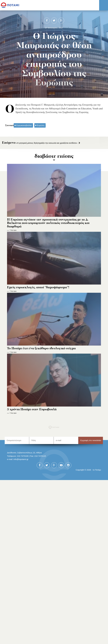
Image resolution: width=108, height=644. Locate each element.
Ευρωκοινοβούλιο (24, 125)
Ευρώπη (41, 125)
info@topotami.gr (21, 459)
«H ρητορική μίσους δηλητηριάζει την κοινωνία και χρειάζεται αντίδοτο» (40, 143)
